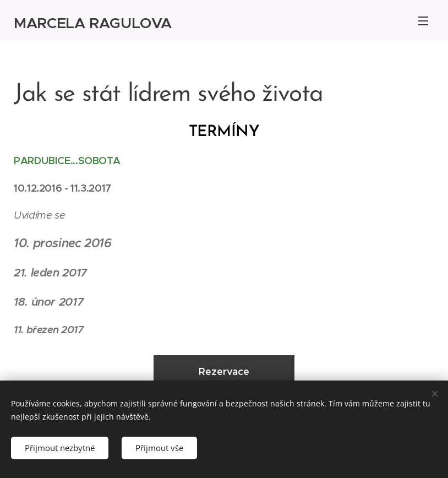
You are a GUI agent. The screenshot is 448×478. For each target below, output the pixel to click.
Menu (423, 21)
